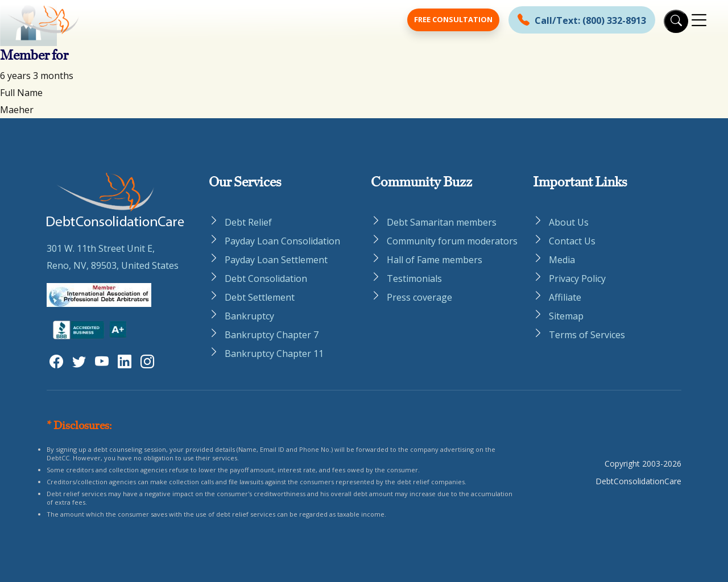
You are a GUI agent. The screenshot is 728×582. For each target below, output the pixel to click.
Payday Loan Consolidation (282, 241)
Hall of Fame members (435, 260)
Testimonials (414, 278)
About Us (569, 222)
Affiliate (565, 297)
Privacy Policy (577, 278)
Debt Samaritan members (442, 222)
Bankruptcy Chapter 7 (272, 335)
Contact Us (572, 241)
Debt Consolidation (266, 278)
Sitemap (566, 316)
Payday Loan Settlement (276, 260)
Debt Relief (248, 222)
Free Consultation (453, 19)
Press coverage (419, 297)
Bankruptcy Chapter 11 (274, 354)
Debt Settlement (260, 297)
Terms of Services (587, 335)
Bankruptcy (249, 316)
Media (562, 260)
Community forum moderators (452, 241)
